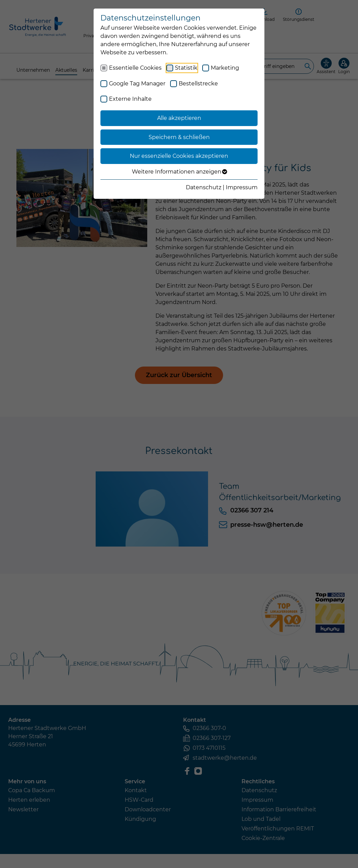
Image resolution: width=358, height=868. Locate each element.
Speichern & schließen (179, 137)
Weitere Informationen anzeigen (179, 172)
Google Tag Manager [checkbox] (137, 84)
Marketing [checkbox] (225, 68)
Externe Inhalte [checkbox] (130, 99)
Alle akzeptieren (179, 118)
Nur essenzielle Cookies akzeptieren (179, 156)
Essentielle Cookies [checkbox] (135, 68)
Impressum (242, 187)
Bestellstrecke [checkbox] (198, 84)
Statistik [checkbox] (186, 68)
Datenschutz (204, 187)
